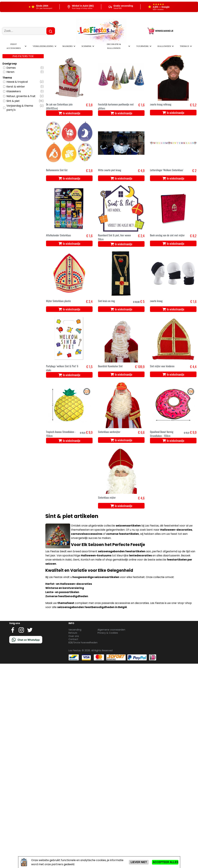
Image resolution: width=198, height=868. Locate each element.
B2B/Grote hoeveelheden (83, 643)
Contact (73, 639)
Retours (73, 633)
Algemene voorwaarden (111, 630)
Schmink (86, 46)
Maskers (68, 46)
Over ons (74, 636)
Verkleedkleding (43, 46)
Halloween (164, 46)
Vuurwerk (142, 46)
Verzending (75, 630)
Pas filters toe (23, 56)
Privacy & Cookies (108, 633)
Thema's (184, 46)
